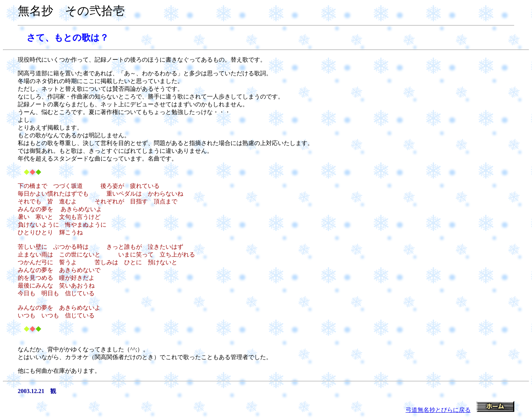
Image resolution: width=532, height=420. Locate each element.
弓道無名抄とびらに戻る (438, 410)
